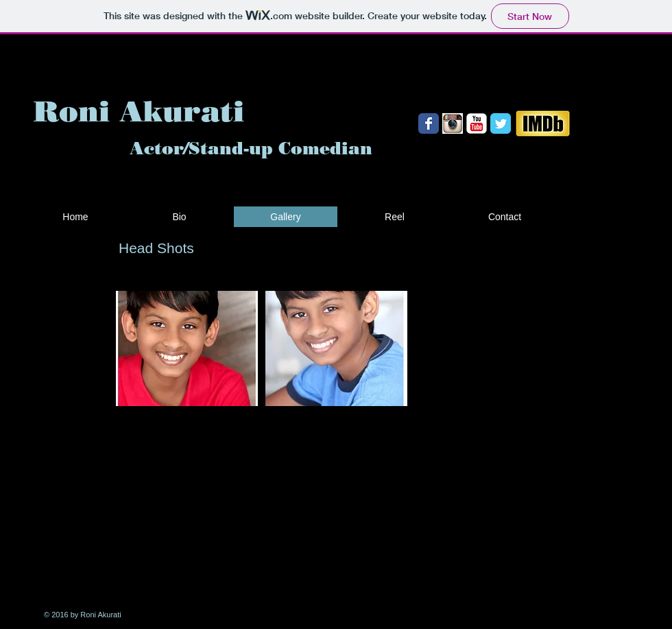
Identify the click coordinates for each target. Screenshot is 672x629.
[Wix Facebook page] (429, 123)
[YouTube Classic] (477, 123)
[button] (187, 348)
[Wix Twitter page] (501, 123)
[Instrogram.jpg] (453, 123)
